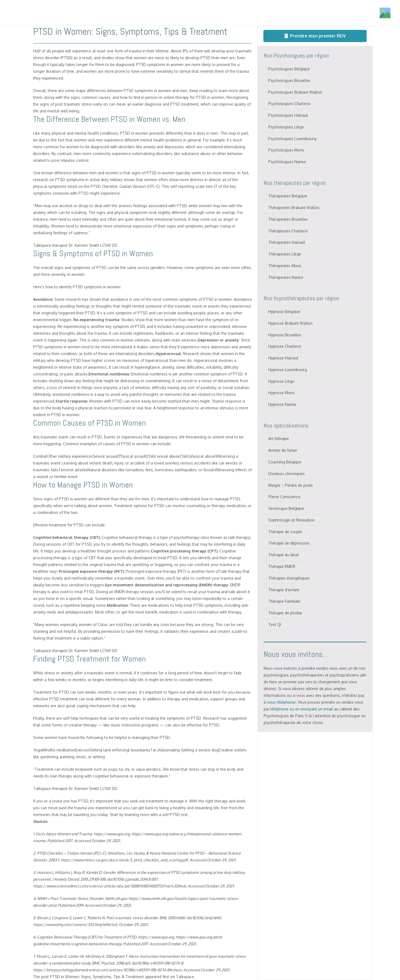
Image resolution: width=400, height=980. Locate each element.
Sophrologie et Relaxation (292, 520)
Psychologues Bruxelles (289, 80)
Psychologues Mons (286, 150)
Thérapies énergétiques (289, 578)
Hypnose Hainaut (283, 358)
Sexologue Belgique (286, 508)
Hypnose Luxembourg (288, 370)
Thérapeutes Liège (285, 254)
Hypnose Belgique (284, 312)
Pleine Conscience (284, 497)
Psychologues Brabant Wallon (295, 92)
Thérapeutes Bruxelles (288, 219)
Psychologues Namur (287, 162)
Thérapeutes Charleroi (288, 231)
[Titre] (42, 13)
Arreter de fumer (283, 450)
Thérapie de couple (285, 532)
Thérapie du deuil (284, 555)
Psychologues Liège (286, 127)
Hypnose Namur (282, 404)
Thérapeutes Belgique (288, 196)
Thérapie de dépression (289, 543)
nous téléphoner (281, 702)
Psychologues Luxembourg (292, 139)
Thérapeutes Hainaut (287, 242)
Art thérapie (279, 439)
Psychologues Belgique (289, 69)
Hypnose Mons (281, 393)
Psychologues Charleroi (289, 104)
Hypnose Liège (281, 381)
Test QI (275, 625)
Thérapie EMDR (282, 566)
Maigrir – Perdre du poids (291, 485)
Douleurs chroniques (286, 474)
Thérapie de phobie (285, 613)
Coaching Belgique (285, 462)
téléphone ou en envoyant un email (302, 709)
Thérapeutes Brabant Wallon (294, 208)
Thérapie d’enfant (284, 590)
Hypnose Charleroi (285, 346)
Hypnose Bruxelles (285, 335)
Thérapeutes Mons (285, 266)
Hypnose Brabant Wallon (290, 323)
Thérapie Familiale (284, 601)
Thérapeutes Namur (286, 277)
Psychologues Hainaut (288, 115)
